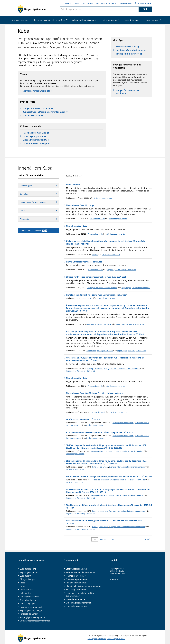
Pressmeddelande (97, 219)
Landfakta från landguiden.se (131, 50)
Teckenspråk (88, 3)
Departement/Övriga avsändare (40, 202)
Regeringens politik (29, 572)
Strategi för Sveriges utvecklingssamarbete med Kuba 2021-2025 (96, 277)
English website (125, 3)
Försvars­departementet (77, 579)
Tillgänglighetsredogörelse (32, 617)
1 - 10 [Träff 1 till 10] (95, 539)
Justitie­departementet (76, 583)
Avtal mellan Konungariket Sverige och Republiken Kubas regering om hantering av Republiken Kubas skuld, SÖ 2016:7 (105, 359)
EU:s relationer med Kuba (36, 133)
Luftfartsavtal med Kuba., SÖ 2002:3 (83, 419)
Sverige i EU (25, 576)
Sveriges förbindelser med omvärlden (128, 92)
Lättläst (77, 3)
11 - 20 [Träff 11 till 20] (103, 539)
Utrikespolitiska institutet (129, 54)
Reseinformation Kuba (127, 47)
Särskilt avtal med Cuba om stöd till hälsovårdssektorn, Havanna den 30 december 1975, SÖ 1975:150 (109, 506)
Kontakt (24, 586)
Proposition (91, 351)
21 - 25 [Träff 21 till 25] (111, 539)
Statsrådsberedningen (76, 569)
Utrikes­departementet (76, 606)
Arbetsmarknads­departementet (81, 572)
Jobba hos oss (26, 590)
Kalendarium (26, 593)
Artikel (95, 255)
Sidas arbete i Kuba (33, 115)
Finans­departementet (76, 576)
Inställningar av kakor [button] (116, 639)
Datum (40, 211)
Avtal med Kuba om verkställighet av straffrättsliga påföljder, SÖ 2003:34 (100, 432)
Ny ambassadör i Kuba (77, 226)
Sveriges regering (28, 569)
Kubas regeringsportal (34, 136)
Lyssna (68, 3)
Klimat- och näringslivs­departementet (84, 586)
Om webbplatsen (28, 600)
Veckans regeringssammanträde (35, 621)
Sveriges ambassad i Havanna (38, 108)
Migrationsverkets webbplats (38, 91)
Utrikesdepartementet (103, 198)
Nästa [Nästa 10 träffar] (147, 539)
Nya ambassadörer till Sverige (80, 205)
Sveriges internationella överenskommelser (122, 369)
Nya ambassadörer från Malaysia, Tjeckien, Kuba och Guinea (94, 393)
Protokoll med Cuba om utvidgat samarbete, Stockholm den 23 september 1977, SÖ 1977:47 (109, 477)
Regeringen (112, 270)
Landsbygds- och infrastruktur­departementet (80, 594)
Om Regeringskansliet (30, 597)
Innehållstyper (40, 186)
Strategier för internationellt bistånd (102, 288)
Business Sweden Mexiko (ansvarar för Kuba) (45, 112)
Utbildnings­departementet (78, 603)
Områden (40, 194)
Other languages (143, 3)
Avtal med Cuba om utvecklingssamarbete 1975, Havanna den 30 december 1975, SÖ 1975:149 (106, 522)
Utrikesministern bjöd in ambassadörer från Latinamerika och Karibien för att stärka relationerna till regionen (106, 242)
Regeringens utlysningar (31, 610)
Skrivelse (108, 324)
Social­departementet (76, 599)
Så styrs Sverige (27, 579)
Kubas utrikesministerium (36, 140)
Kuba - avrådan (73, 185)
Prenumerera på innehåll (34, 231)
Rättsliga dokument (95, 324)
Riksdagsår (40, 219)
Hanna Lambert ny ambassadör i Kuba (84, 262)
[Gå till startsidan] (32, 9)
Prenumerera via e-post (106, 3)
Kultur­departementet (76, 590)
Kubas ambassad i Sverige (36, 143)
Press (23, 583)
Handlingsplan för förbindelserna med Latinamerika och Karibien (97, 295)
